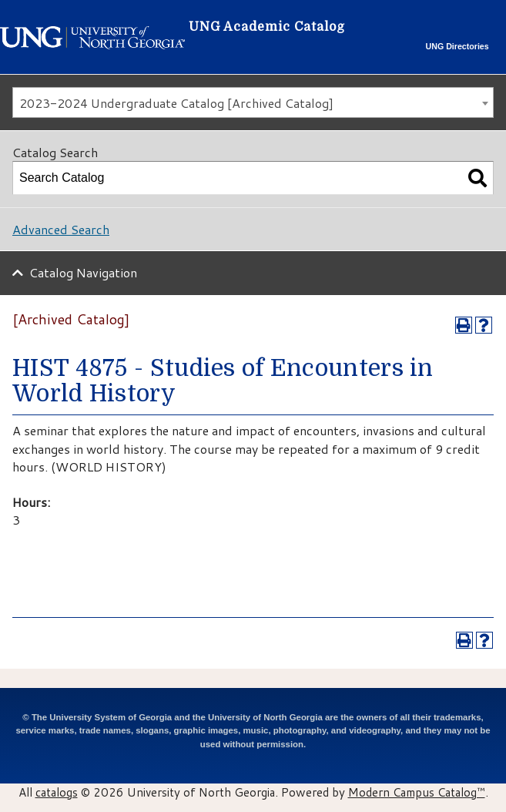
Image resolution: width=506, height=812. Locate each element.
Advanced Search (61, 229)
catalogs (57, 792)
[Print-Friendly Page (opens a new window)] (464, 325)
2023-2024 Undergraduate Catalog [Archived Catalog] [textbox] (176, 103)
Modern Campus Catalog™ (417, 792)
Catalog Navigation (83, 272)
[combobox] (253, 102)
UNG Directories (457, 46)
